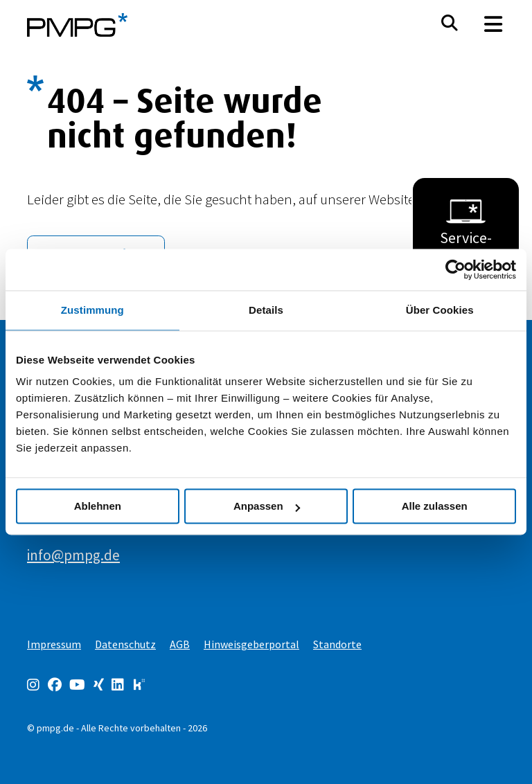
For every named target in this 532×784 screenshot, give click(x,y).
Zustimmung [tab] (92, 310)
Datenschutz (125, 644)
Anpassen (267, 506)
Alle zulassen (435, 506)
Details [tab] (266, 310)
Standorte (337, 644)
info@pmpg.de (73, 555)
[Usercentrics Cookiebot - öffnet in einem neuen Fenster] (455, 269)
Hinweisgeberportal (251, 644)
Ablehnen (98, 506)
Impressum (54, 644)
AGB (180, 644)
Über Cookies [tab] (440, 310)
